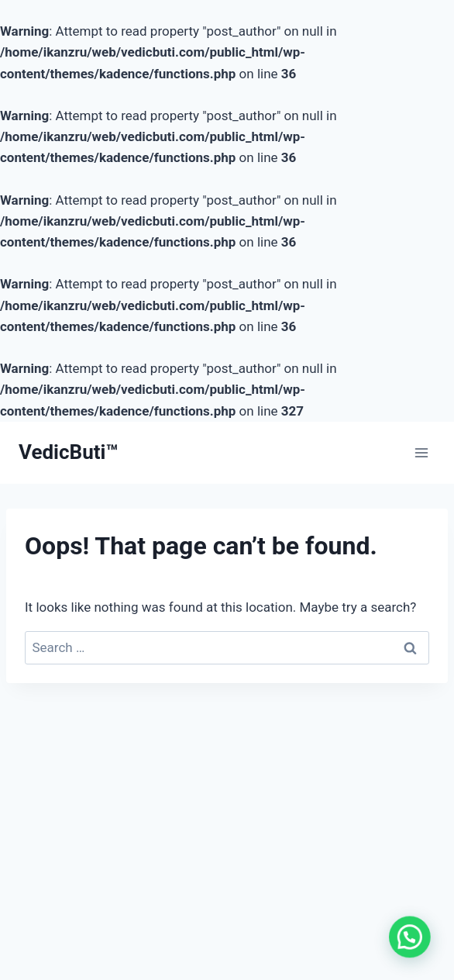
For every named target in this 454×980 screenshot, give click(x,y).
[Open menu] (421, 452)
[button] (413, 947)
